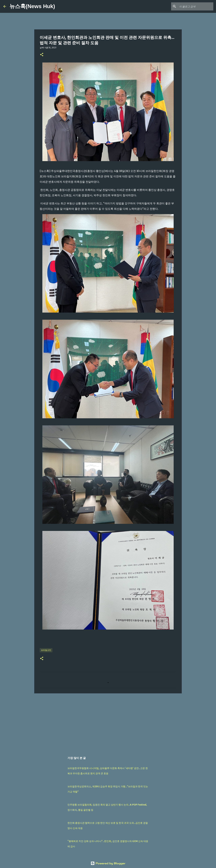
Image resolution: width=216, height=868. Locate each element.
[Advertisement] (108, 722)
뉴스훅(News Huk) (32, 6)
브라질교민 (46, 650)
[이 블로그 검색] (196, 6)
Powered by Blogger (108, 863)
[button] (42, 55)
